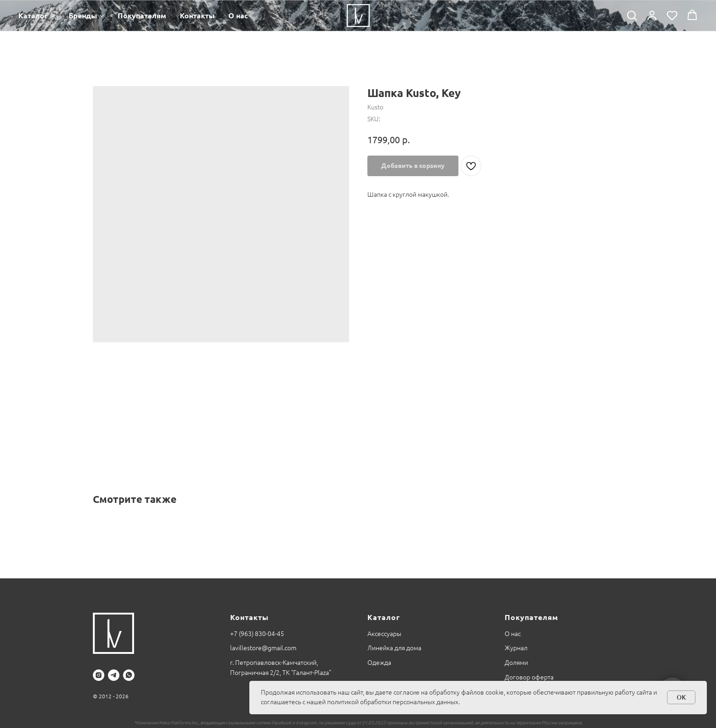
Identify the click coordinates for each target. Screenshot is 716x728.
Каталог (33, 16)
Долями (516, 663)
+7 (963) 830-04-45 (257, 634)
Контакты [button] (197, 16)
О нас (238, 16)
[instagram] (99, 675)
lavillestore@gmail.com (263, 648)
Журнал (516, 648)
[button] (632, 15)
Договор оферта (529, 677)
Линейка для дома (394, 648)
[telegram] (114, 675)
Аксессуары (384, 634)
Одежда (379, 663)
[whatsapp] (129, 675)
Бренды (83, 16)
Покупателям (142, 16)
